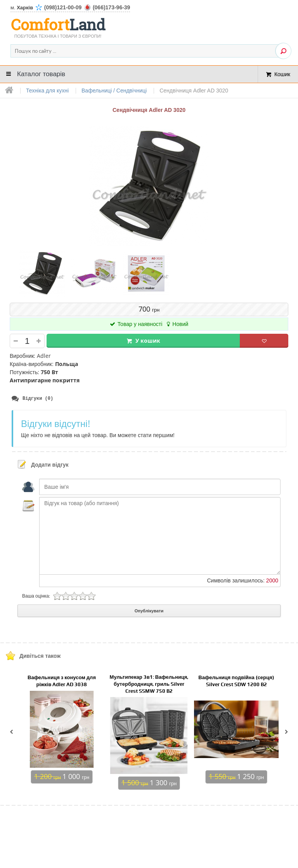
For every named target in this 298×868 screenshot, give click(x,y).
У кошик (148, 341)
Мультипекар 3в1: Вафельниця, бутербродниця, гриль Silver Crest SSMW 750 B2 (149, 684)
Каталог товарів (41, 74)
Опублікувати (149, 611)
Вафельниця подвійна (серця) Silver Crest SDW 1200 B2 (236, 681)
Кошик (282, 74)
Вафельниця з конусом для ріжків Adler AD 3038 (62, 681)
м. (70, 8)
